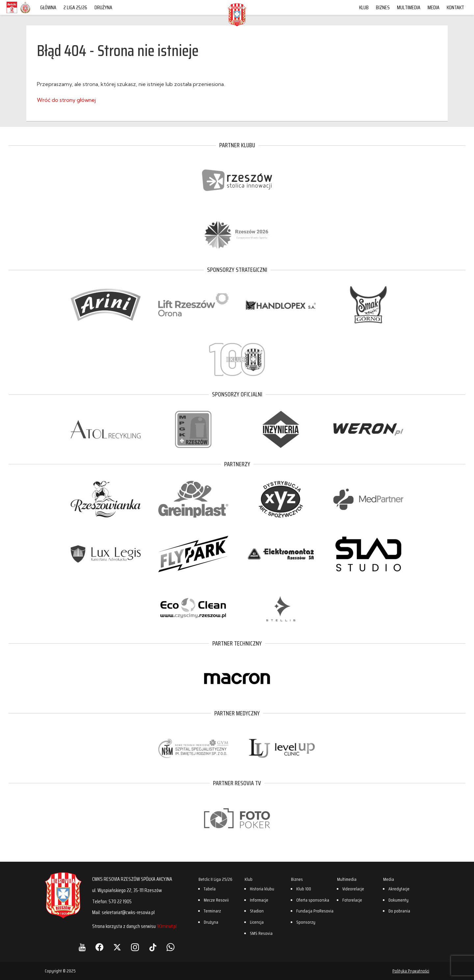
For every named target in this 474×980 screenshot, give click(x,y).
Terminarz (212, 911)
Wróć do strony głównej (66, 100)
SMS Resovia (261, 933)
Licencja (257, 922)
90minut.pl (167, 926)
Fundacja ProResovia (315, 911)
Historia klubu (262, 889)
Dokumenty (398, 900)
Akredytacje (399, 889)
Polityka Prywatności (411, 971)
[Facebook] (99, 947)
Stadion (257, 911)
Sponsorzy (306, 922)
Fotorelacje (352, 900)
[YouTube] (82, 947)
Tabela (210, 889)
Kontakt (455, 7)
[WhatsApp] (171, 947)
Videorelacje (353, 889)
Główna (48, 7)
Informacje (259, 900)
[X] (117, 947)
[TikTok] (153, 947)
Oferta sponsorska (313, 900)
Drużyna (103, 7)
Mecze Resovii (216, 900)
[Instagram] (135, 947)
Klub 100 (304, 889)
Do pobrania (399, 911)
